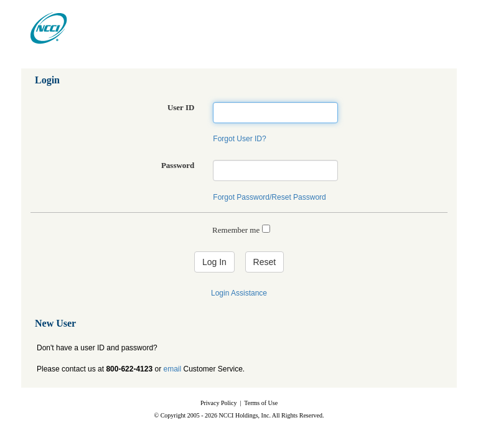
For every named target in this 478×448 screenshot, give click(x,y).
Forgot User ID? (239, 139)
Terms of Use (261, 403)
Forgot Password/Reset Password (269, 197)
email (172, 369)
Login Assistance (239, 293)
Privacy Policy (219, 403)
